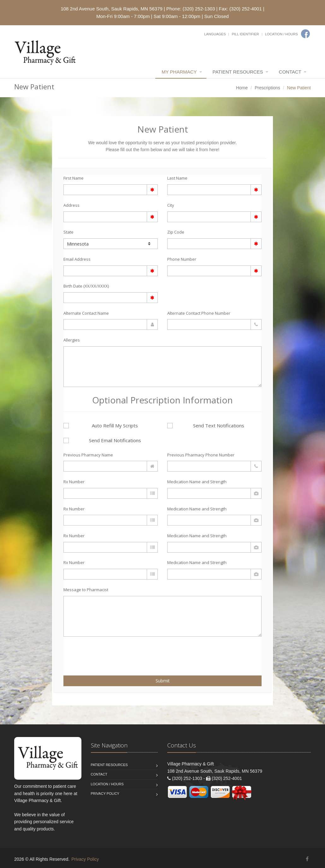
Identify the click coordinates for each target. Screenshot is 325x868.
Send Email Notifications (102, 440)
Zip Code (176, 232)
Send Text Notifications (206, 425)
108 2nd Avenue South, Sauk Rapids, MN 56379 (111, 9)
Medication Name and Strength (197, 482)
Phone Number (182, 259)
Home (242, 88)
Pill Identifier (245, 34)
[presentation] (100, 652)
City (171, 205)
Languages (215, 34)
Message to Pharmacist (86, 590)
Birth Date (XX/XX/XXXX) (86, 286)
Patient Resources (238, 72)
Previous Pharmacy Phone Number (201, 455)
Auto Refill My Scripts (101, 425)
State (68, 232)
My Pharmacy (179, 72)
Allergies (72, 340)
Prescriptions (267, 88)
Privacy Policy (105, 794)
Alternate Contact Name (86, 313)
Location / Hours (281, 34)
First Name (74, 178)
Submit (163, 681)
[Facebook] (305, 34)
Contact (290, 72)
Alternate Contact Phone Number (199, 313)
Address (71, 205)
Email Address (77, 259)
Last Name (177, 178)
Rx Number (74, 482)
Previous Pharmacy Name (88, 455)
